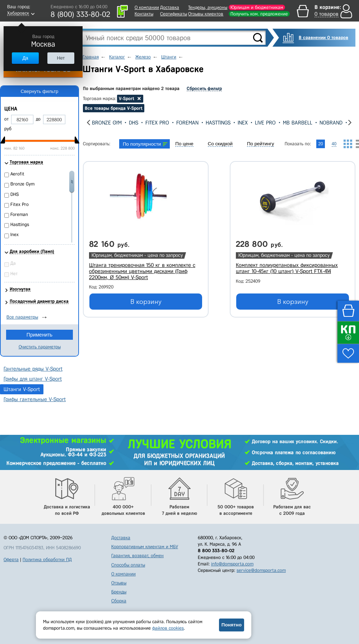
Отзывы (119, 583)
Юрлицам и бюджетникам (257, 7)
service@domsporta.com (261, 570)
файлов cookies (168, 628)
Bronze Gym (107, 123)
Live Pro (265, 123)
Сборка (119, 601)
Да (25, 58)
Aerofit (17, 174)
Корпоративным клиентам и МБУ (145, 547)
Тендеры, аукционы (208, 7)
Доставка (170, 7)
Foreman (187, 123)
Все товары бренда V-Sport (114, 108)
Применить (39, 335)
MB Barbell (298, 123)
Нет (61, 58)
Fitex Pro (157, 123)
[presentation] (88, 123)
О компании (147, 7)
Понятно (232, 625)
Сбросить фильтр (204, 88)
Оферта (11, 560)
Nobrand (331, 123)
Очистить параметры (40, 347)
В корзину (146, 302)
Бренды (119, 592)
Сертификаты (174, 14)
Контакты (144, 14)
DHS (134, 123)
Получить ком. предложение (259, 14)
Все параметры (22, 317)
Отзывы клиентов (206, 14)
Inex (243, 123)
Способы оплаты (128, 565)
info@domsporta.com (232, 564)
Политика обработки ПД (47, 560)
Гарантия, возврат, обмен (137, 556)
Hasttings (218, 123)
